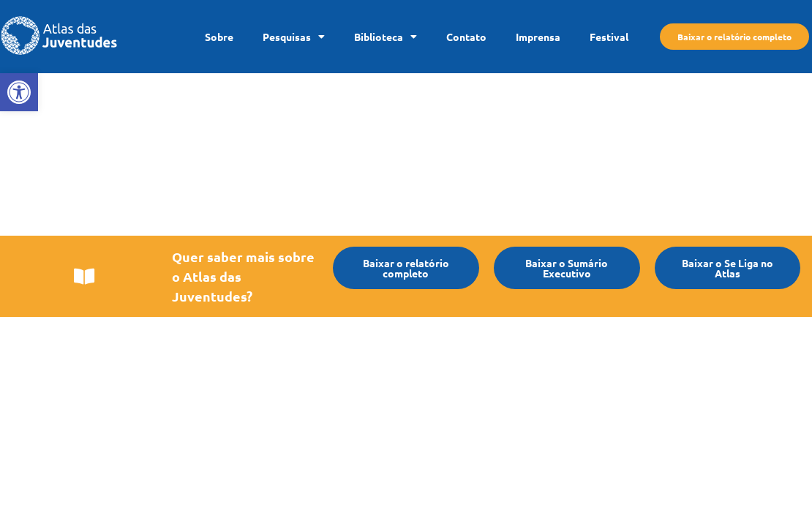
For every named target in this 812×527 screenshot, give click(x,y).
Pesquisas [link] (294, 37)
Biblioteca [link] (386, 37)
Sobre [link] (219, 37)
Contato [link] (466, 37)
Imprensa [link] (538, 37)
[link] (19, 92)
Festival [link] (609, 37)
